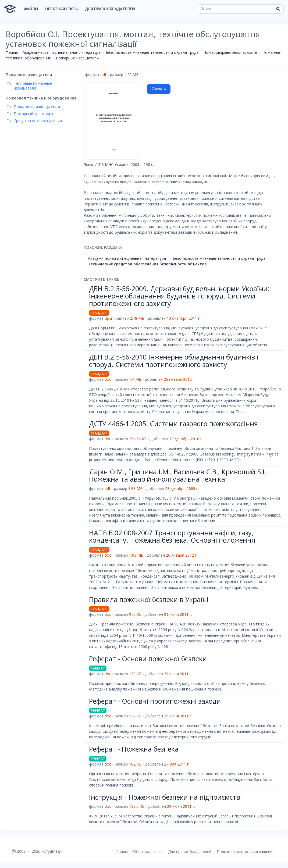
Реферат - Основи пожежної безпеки (148, 659)
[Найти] (278, 9)
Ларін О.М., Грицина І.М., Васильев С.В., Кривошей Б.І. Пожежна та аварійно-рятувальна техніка (178, 475)
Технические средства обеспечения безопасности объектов (147, 264)
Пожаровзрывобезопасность (230, 52)
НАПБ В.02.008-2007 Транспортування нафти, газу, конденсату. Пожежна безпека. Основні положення (172, 536)
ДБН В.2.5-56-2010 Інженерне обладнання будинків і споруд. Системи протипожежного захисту (174, 361)
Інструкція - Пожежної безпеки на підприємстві (165, 797)
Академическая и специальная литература (62, 52)
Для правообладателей (110, 9)
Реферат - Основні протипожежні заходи (155, 701)
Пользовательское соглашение (246, 851)
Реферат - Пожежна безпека (134, 749)
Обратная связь (62, 9)
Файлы (31, 9)
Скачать (159, 89)
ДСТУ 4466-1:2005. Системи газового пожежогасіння (173, 424)
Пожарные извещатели (77, 58)
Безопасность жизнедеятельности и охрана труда (152, 52)
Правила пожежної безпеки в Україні (149, 599)
